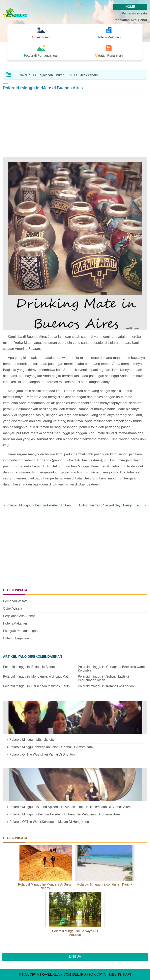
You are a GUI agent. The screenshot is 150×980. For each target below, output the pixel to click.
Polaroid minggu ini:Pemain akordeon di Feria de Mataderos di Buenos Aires (41, 505)
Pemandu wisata (134, 13)
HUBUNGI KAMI (119, 974)
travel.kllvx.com (55, 974)
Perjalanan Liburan (51, 75)
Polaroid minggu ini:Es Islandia (32, 740)
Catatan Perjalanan (17, 638)
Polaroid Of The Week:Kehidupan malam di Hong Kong (49, 822)
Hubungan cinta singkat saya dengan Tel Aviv (111, 505)
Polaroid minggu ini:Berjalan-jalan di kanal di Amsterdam (51, 747)
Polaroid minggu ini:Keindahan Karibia (105, 884)
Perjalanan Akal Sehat (130, 20)
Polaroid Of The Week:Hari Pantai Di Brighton (42, 754)
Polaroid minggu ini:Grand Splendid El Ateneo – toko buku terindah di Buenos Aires (70, 807)
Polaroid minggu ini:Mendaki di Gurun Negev (45, 886)
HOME (130, 7)
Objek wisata (88, 75)
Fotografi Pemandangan (20, 631)
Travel (23, 75)
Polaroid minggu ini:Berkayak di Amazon (75, 933)
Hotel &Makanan (15, 623)
